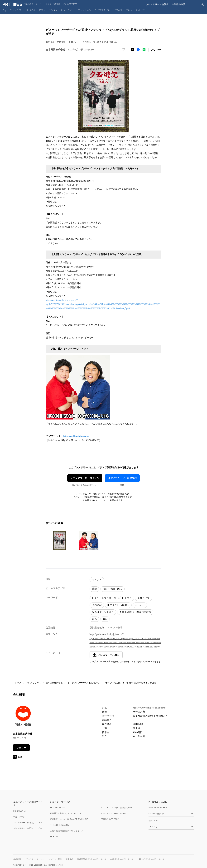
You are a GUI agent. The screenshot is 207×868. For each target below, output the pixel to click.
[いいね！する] (123, 50)
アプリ (42, 10)
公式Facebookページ (158, 808)
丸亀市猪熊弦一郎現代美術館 (135, 612)
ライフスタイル (102, 10)
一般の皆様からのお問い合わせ (151, 859)
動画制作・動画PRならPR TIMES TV (65, 813)
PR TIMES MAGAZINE (59, 825)
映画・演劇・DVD (113, 589)
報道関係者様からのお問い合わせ (92, 859)
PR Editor (54, 837)
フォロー (21, 748)
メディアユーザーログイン (85, 478)
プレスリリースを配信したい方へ (28, 828)
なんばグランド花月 (103, 612)
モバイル (31, 10)
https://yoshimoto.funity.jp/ (76, 436)
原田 (105, 619)
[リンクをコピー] (159, 50)
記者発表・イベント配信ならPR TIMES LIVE (69, 819)
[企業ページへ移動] (23, 717)
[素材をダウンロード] (153, 50)
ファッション (84, 10)
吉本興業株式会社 (54, 683)
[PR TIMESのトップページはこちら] (40, 4)
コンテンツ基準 (55, 859)
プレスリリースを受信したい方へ (28, 822)
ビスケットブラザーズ (104, 598)
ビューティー (68, 10)
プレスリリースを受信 (157, 4)
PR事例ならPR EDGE (110, 819)
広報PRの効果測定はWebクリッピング (67, 831)
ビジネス (118, 10)
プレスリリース (33, 683)
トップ (18, 683)
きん (94, 619)
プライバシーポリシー (35, 859)
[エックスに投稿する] (132, 50)
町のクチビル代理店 (118, 605)
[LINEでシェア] (144, 50)
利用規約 (69, 859)
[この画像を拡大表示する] (60, 540)
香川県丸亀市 (97, 628)
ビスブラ (127, 598)
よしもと (140, 605)
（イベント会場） (115, 628)
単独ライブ (143, 598)
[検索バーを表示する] (202, 4)
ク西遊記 (97, 605)
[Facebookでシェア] (138, 50)
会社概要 (17, 859)
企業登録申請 (178, 4)
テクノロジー (16, 10)
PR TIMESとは (20, 811)
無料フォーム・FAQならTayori (114, 813)
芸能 (94, 589)
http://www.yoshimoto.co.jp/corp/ (149, 708)
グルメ (129, 10)
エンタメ (53, 10)
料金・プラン (19, 817)
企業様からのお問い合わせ (122, 859)
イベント (97, 580)
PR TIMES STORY (57, 808)
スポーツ (140, 10)
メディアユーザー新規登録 (122, 478)
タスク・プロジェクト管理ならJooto (117, 808)
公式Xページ (154, 821)
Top (5, 10)
